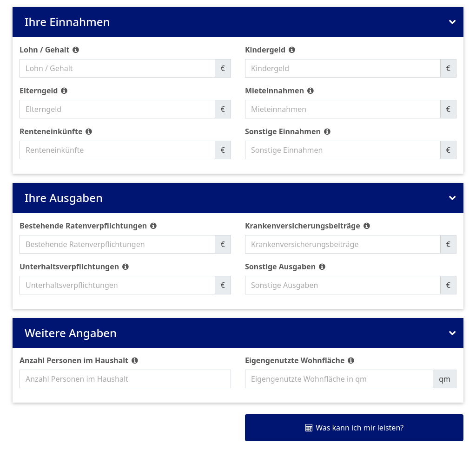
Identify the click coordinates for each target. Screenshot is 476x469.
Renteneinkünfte (51, 131)
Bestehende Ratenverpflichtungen (83, 226)
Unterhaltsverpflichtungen (69, 267)
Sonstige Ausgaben (280, 267)
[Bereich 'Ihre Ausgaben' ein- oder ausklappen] (452, 198)
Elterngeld (39, 91)
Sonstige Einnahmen (283, 131)
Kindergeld (265, 50)
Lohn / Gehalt (45, 50)
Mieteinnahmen (274, 91)
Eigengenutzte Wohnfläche (295, 360)
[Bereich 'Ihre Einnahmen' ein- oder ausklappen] (452, 22)
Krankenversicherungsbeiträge (303, 226)
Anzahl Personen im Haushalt (74, 360)
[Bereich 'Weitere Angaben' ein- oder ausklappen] (452, 333)
